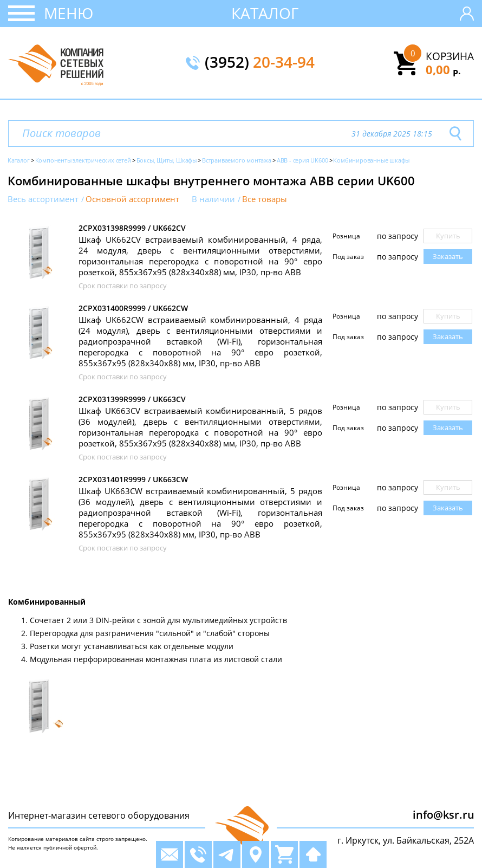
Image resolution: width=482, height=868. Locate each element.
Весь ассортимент (43, 199)
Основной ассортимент (132, 199)
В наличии (213, 199)
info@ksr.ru (444, 815)
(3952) (260, 63)
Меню (69, 13)
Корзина (450, 56)
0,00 (443, 69)
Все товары (265, 199)
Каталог (265, 13)
